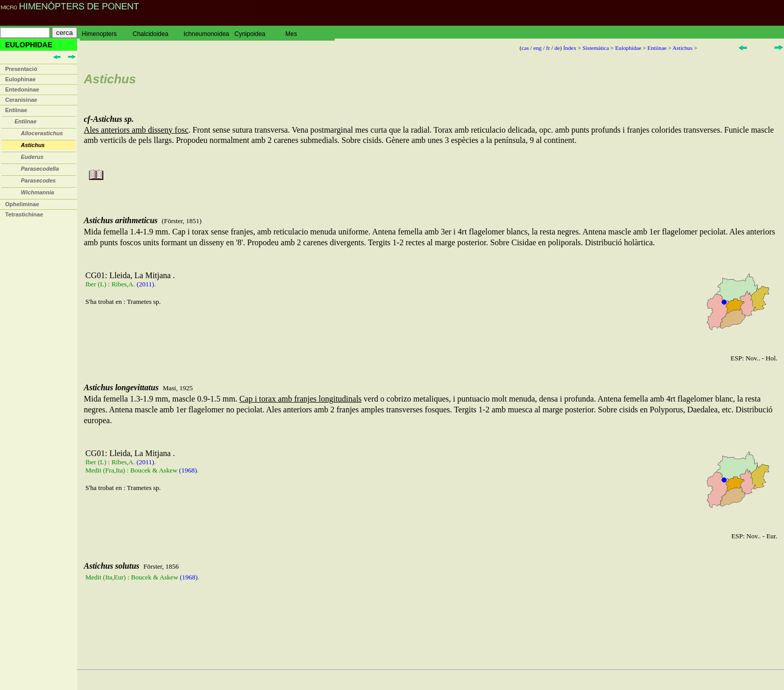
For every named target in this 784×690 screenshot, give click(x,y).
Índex (570, 48)
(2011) (145, 284)
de (557, 48)
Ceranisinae (21, 100)
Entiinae (16, 110)
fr (548, 48)
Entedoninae (22, 89)
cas (525, 48)
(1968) (188, 470)
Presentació (21, 69)
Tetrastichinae (24, 214)
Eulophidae (628, 48)
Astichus (682, 48)
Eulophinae (20, 79)
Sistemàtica (596, 48)
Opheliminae (22, 204)
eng (537, 48)
